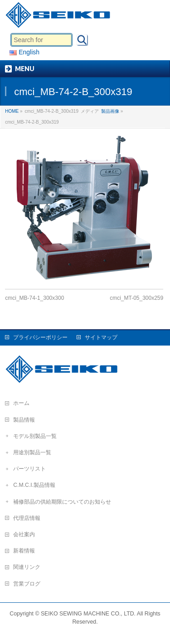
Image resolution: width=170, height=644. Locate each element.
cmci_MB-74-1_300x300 (34, 298)
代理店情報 (27, 518)
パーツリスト (29, 469)
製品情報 (24, 420)
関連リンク (27, 567)
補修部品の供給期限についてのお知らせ (62, 502)
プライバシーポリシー (40, 337)
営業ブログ (27, 584)
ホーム (21, 403)
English (24, 52)
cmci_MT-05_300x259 (136, 298)
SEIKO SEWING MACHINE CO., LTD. (88, 614)
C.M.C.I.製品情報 (34, 485)
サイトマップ (101, 337)
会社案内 (24, 534)
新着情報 (24, 551)
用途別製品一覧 (32, 452)
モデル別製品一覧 (35, 436)
